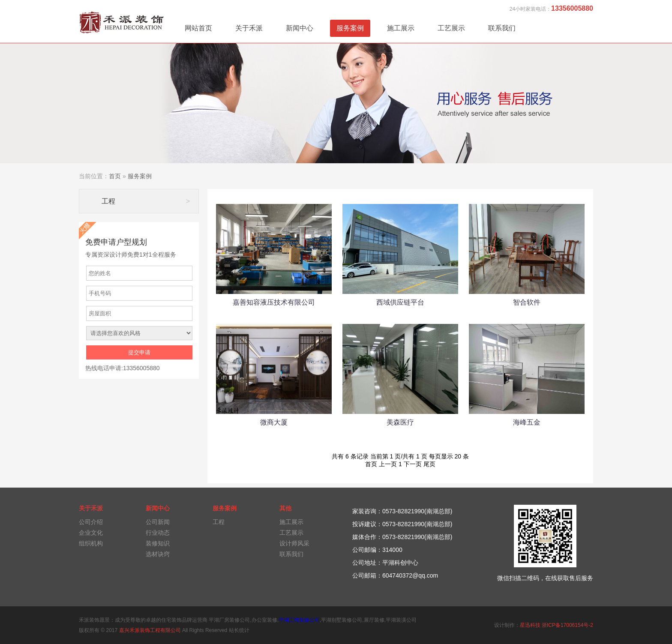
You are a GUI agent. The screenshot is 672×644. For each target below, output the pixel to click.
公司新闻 (158, 522)
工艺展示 (451, 28)
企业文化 (91, 533)
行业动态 (158, 533)
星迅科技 (530, 625)
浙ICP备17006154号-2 (567, 625)
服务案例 (350, 28)
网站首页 (198, 28)
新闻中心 (300, 28)
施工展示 (401, 28)
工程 (146, 201)
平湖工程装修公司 (299, 620)
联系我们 (502, 28)
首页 (115, 176)
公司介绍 (91, 522)
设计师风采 (294, 543)
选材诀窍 (158, 554)
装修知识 (158, 543)
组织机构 (91, 543)
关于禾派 (249, 28)
